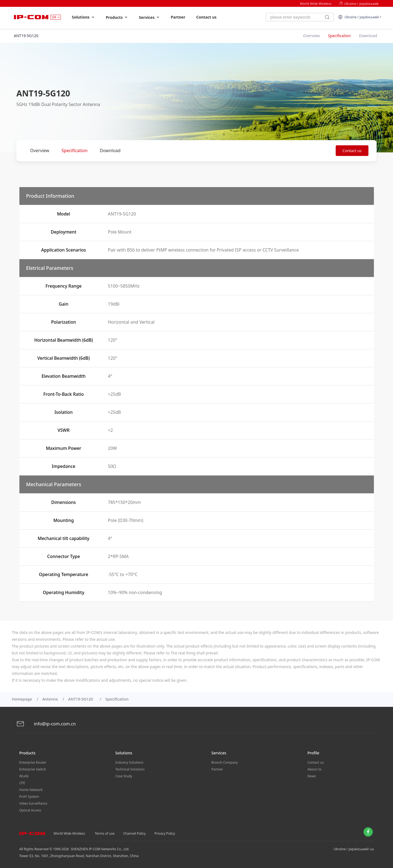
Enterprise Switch (33, 769)
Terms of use (105, 833)
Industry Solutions (129, 762)
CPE (22, 783)
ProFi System (29, 797)
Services (149, 17)
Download (110, 150)
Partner (178, 17)
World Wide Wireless (316, 4)
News (312, 776)
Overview (40, 150)
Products (117, 17)
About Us (315, 769)
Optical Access (30, 810)
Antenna (50, 699)
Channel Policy (135, 833)
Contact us (206, 17)
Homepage (22, 699)
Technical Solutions (130, 769)
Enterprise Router (33, 762)
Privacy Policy (165, 833)
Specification (74, 150)
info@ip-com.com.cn (46, 724)
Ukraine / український (359, 4)
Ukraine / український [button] (358, 17)
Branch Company (225, 762)
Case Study (124, 776)
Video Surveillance (33, 803)
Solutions (83, 17)
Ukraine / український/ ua (354, 849)
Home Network (31, 790)
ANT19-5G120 (82, 699)
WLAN (24, 776)
